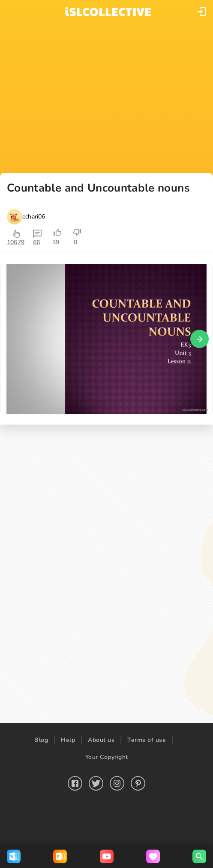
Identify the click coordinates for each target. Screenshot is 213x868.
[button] (202, 12)
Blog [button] (41, 740)
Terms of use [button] (147, 740)
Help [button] (68, 740)
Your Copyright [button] (107, 757)
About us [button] (101, 740)
